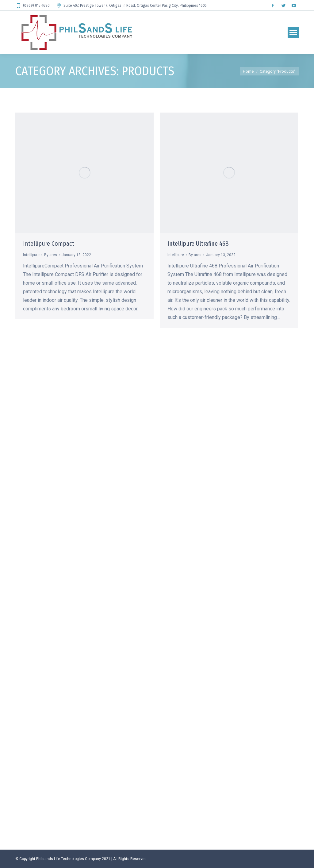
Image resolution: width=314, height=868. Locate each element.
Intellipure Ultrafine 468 (198, 244)
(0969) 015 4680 (33, 6)
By (51, 255)
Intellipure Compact (49, 244)
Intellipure (31, 255)
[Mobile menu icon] (293, 33)
